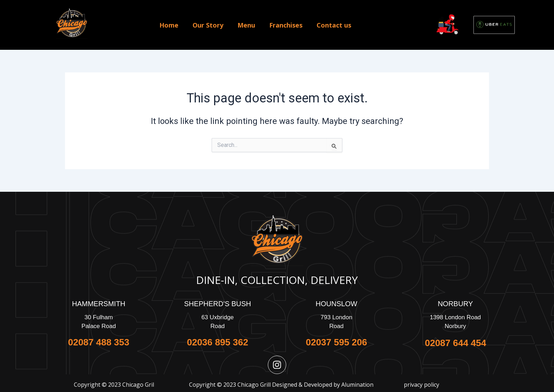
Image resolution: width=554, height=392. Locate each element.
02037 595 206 (336, 342)
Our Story (208, 25)
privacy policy (422, 385)
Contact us (334, 25)
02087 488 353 (99, 342)
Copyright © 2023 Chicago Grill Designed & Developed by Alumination (281, 385)
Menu (246, 25)
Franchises (286, 25)
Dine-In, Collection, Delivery (277, 280)
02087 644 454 (455, 343)
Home (169, 25)
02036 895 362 (218, 342)
